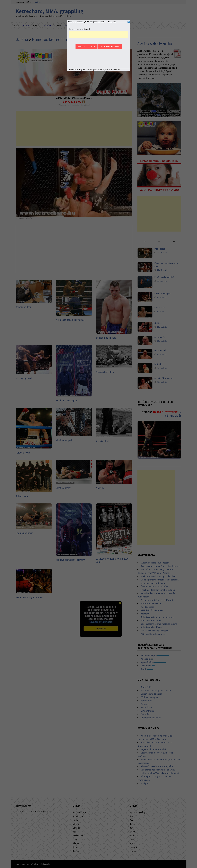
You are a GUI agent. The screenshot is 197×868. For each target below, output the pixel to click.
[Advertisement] (98, 34)
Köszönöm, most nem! (110, 47)
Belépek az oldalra (87, 47)
